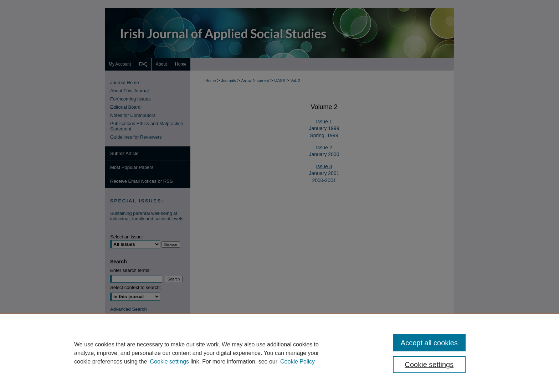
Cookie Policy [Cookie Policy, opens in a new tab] (298, 362)
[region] (279, 353)
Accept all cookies (429, 343)
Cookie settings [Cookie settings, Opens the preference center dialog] (429, 365)
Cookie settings (170, 362)
